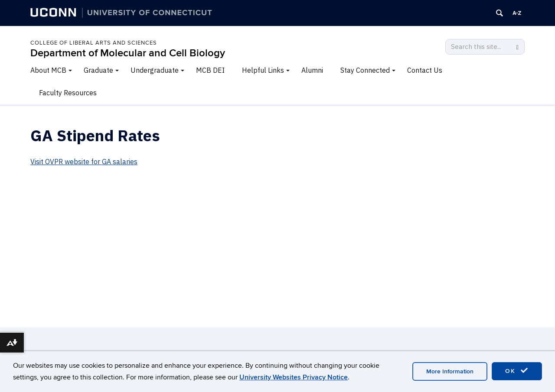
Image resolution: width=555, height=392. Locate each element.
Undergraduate (155, 70)
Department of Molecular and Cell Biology (128, 53)
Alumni (312, 70)
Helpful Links (263, 70)
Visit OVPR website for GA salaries (84, 162)
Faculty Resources (68, 93)
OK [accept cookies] (517, 371)
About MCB (48, 70)
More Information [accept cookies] (450, 371)
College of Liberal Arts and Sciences (94, 43)
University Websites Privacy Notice (294, 377)
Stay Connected (365, 70)
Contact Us (425, 70)
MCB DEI (210, 70)
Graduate (98, 70)
